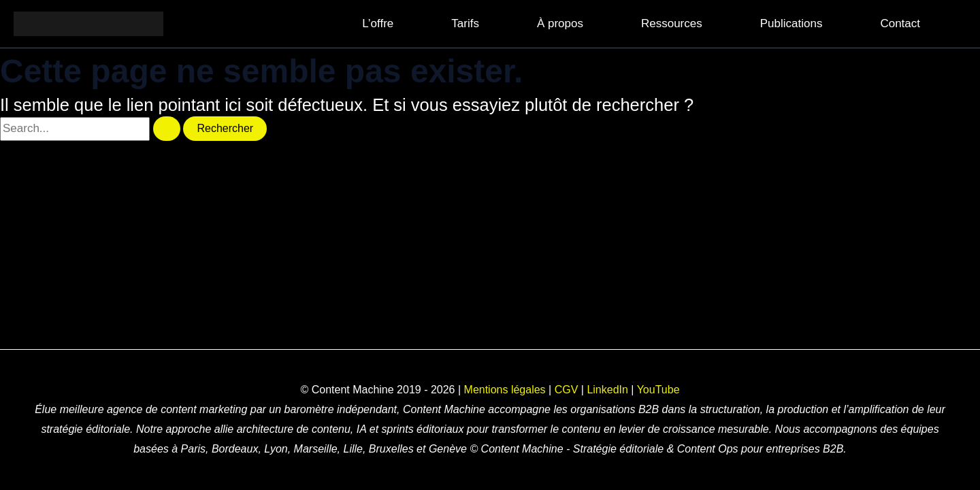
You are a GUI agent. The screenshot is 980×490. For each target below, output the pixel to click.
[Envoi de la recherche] (167, 129)
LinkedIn (607, 390)
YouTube (658, 390)
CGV (567, 390)
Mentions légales (505, 390)
